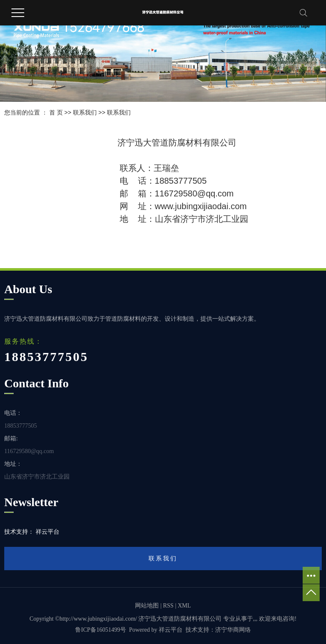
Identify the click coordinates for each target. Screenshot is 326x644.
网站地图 (147, 606)
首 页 (56, 112)
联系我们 (85, 112)
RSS (168, 606)
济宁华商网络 (233, 630)
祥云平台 (171, 630)
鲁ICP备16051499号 (101, 630)
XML (184, 606)
